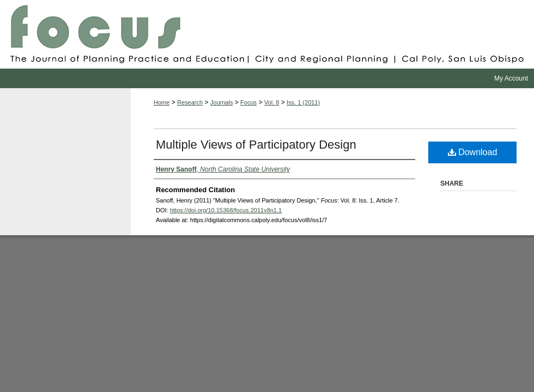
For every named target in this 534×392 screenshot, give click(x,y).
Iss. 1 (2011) (303, 102)
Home (162, 102)
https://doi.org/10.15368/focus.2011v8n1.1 (226, 210)
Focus (267, 34)
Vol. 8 (272, 102)
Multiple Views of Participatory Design (256, 145)
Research (190, 102)
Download (473, 152)
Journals (222, 102)
